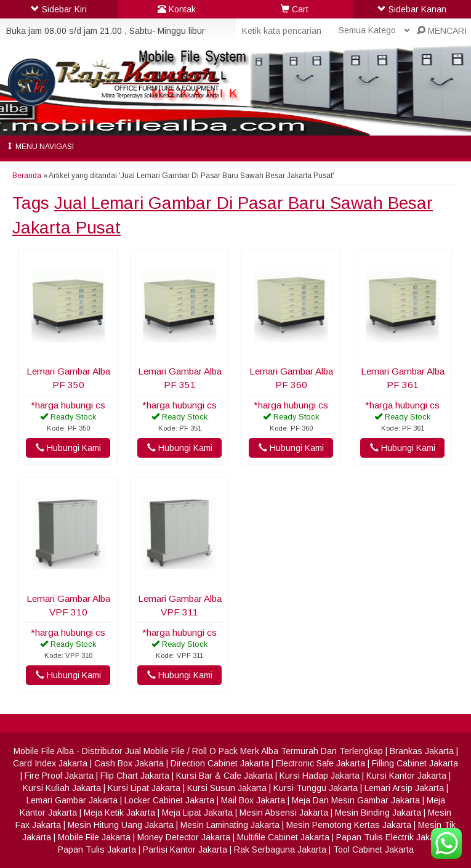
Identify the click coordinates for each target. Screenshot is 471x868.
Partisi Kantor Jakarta (185, 850)
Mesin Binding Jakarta (378, 813)
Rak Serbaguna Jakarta (280, 850)
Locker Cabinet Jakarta (169, 800)
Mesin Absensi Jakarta (284, 813)
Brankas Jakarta (422, 751)
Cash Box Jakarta (129, 763)
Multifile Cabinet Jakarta (283, 837)
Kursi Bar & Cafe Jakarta (224, 776)
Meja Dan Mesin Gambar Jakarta (356, 800)
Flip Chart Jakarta (135, 776)
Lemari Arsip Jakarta (404, 788)
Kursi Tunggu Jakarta (316, 788)
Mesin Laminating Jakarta (230, 825)
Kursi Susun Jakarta (227, 788)
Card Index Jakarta (50, 763)
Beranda (27, 176)
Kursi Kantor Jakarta (406, 776)
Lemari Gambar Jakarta (72, 800)
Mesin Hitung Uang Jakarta (121, 825)
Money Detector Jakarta (184, 837)
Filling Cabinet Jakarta (415, 763)
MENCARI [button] (442, 31)
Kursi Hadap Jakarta (320, 776)
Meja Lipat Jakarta (197, 813)
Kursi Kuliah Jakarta (62, 788)
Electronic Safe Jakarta (320, 763)
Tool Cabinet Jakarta (373, 850)
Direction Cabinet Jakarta (220, 763)
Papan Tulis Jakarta (97, 850)
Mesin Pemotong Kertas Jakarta (349, 825)
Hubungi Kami (68, 448)
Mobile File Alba (44, 751)
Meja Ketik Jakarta (119, 813)
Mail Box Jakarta (253, 800)
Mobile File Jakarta (94, 837)
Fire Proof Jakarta (59, 776)
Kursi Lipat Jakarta (144, 788)
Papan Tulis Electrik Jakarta (391, 837)
